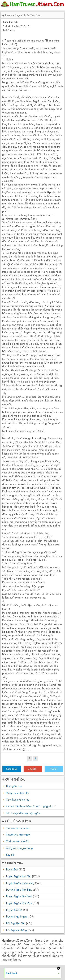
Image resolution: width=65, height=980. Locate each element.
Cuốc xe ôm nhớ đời (17, 841)
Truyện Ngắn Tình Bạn (27, 15)
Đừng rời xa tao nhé (17, 793)
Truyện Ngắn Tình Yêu (19, 876)
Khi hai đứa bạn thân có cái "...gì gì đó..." (31, 806)
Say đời (10, 855)
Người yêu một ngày (17, 834)
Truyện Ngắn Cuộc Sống (20, 883)
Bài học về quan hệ (17, 828)
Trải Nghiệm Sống (16, 930)
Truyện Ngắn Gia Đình (19, 896)
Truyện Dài (12, 869)
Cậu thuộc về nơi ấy (18, 799)
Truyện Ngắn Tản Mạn (19, 903)
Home (9, 15)
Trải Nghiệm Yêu (16, 923)
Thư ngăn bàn (14, 786)
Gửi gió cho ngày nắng (19, 848)
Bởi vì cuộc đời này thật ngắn (23, 813)
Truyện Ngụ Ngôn (16, 916)
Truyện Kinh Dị (14, 910)
